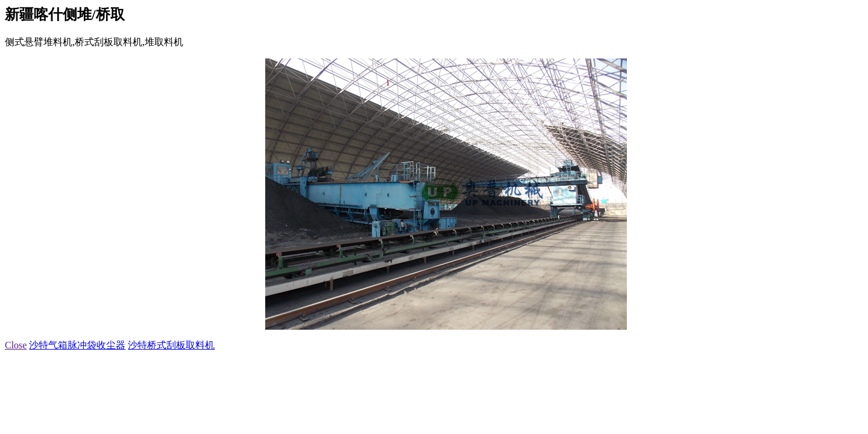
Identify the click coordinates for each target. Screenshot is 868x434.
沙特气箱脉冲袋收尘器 (77, 345)
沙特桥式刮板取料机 (171, 345)
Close (16, 345)
